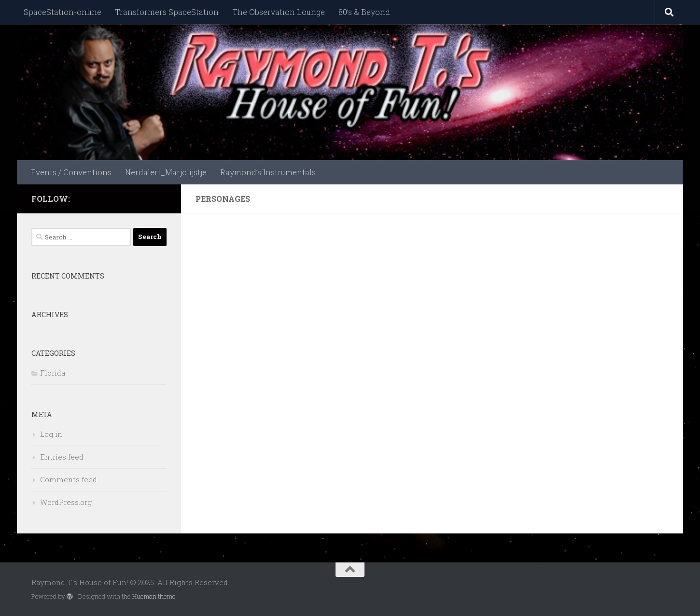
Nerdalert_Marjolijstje (166, 172)
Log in (51, 434)
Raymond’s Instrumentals (268, 172)
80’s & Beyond (364, 12)
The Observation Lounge (279, 12)
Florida (53, 373)
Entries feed (62, 457)
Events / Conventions (71, 172)
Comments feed (69, 479)
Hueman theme (154, 596)
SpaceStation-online (63, 12)
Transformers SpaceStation (167, 12)
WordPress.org (66, 502)
